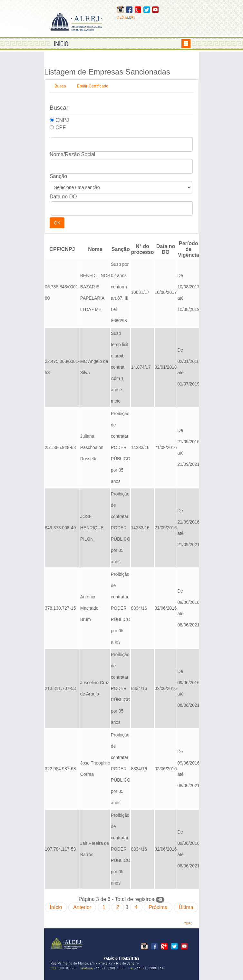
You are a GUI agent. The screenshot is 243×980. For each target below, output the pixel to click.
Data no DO (63, 197)
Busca (60, 86)
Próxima (158, 907)
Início (56, 907)
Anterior (82, 907)
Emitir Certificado (93, 86)
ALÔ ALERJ (126, 18)
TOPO (188, 924)
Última (186, 907)
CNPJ (62, 120)
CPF (61, 128)
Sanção (58, 176)
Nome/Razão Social (72, 154)
